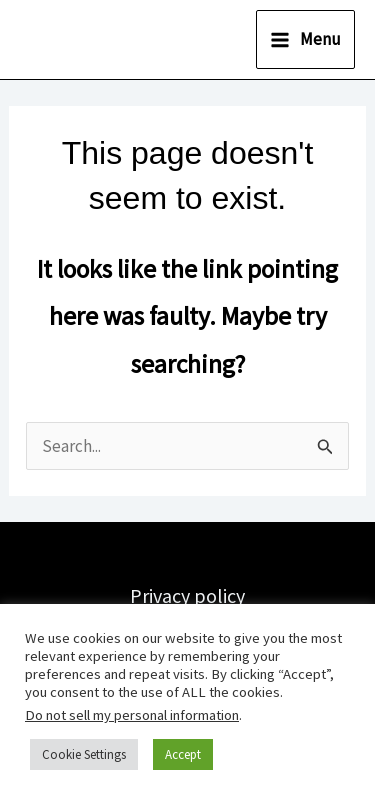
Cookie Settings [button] (84, 754)
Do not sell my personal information (132, 715)
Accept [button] (183, 754)
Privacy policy (187, 595)
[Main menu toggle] (305, 39)
